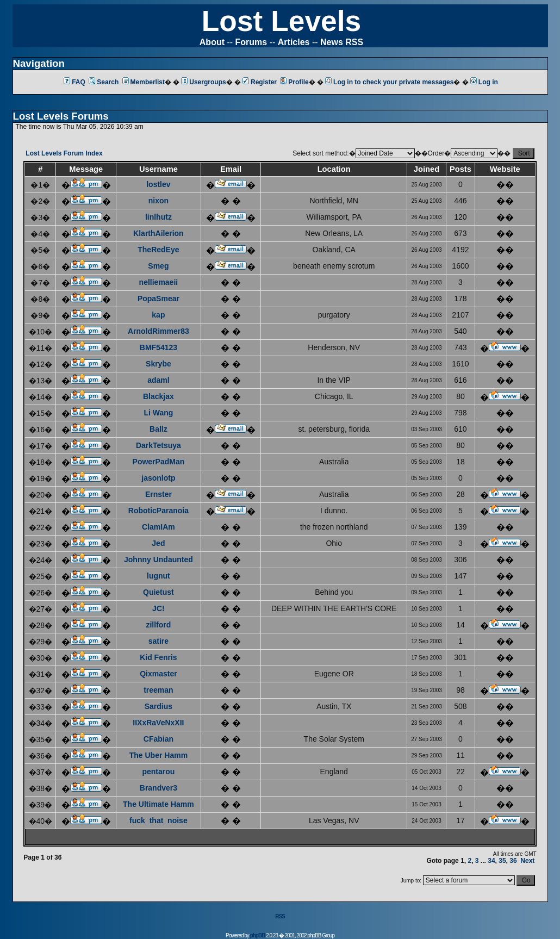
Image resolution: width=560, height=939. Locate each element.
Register (260, 82)
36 (513, 861)
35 (502, 861)
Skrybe (158, 364)
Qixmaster (158, 674)
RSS (280, 916)
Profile (294, 82)
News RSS (342, 42)
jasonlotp (158, 478)
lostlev (158, 184)
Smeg (158, 266)
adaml (158, 380)
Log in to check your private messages (389, 82)
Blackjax (158, 396)
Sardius (158, 706)
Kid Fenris (158, 657)
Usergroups (203, 82)
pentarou (158, 772)
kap (158, 315)
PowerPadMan (159, 462)
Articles (294, 42)
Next (527, 861)
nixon (158, 201)
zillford (158, 625)
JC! (158, 608)
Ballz (158, 429)
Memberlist (144, 82)
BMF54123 (158, 347)
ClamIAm (158, 527)
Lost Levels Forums (61, 116)
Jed (158, 543)
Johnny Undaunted (158, 559)
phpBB (258, 935)
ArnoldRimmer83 (158, 331)
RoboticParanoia (158, 511)
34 (491, 861)
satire (158, 641)
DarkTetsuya (158, 445)
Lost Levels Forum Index (64, 153)
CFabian (158, 739)
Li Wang (158, 413)
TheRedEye (158, 250)
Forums (251, 42)
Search (104, 82)
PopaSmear (158, 299)
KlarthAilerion (158, 233)
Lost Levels (281, 21)
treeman (158, 690)
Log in (484, 82)
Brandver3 (158, 788)
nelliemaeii (159, 282)
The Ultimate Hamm (158, 804)
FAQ (74, 82)
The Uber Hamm (158, 755)
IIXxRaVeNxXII (158, 723)
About (212, 42)
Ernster (158, 494)
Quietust (158, 592)
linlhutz (158, 217)
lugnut (158, 576)
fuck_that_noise (158, 820)
